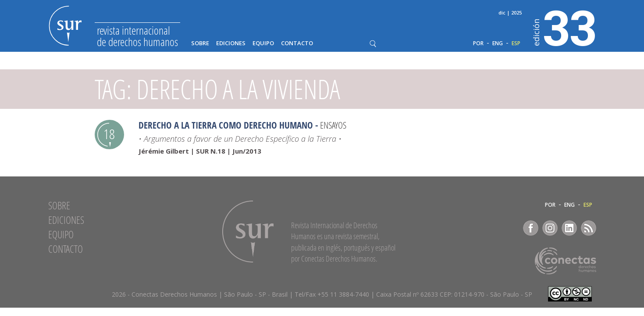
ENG (498, 43)
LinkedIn (569, 228)
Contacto (297, 43)
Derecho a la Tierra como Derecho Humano (226, 125)
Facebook (531, 228)
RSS (589, 228)
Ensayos (333, 125)
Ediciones (231, 43)
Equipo (263, 43)
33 (565, 27)
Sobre (200, 43)
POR (478, 43)
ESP (516, 43)
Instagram (550, 228)
